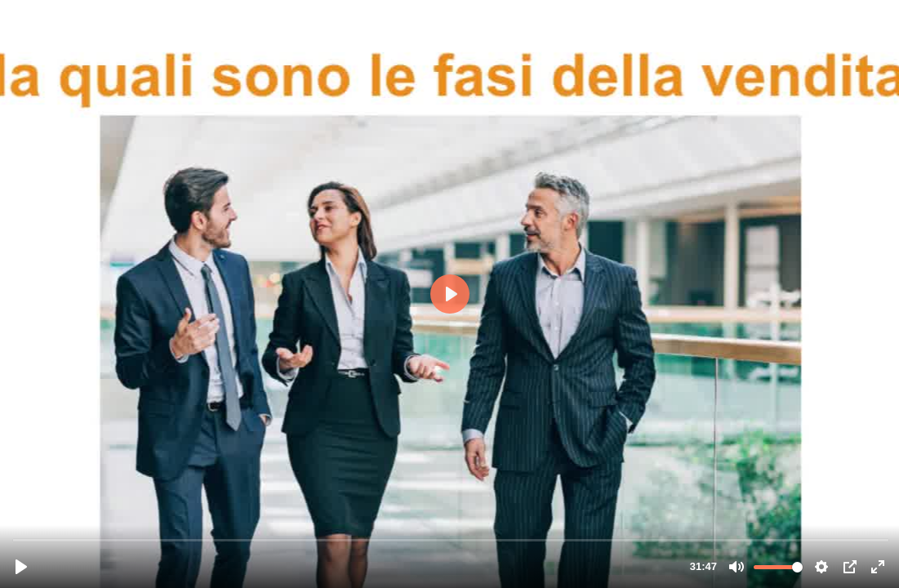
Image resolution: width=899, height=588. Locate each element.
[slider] (451, 539)
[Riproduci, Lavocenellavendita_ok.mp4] (21, 567)
